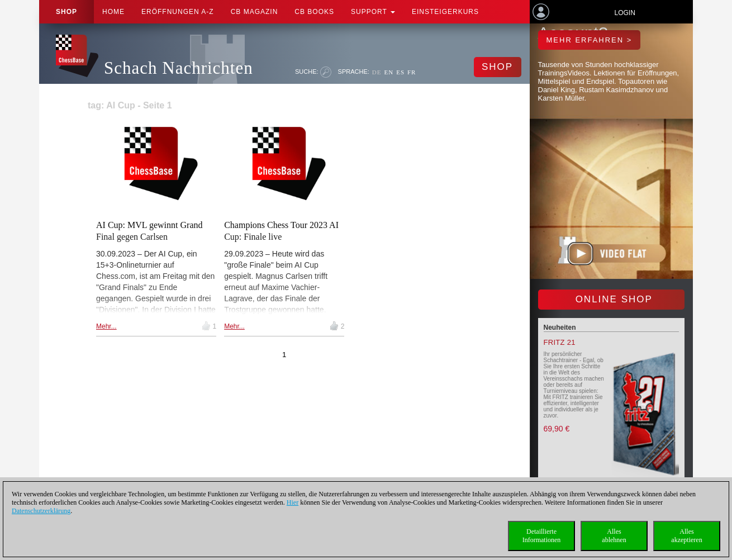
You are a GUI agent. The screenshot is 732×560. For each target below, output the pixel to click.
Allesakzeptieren (686, 536)
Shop (66, 12)
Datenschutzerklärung (41, 511)
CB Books (314, 12)
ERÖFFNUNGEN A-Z (178, 12)
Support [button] (373, 12)
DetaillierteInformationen (542, 536)
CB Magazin (255, 12)
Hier (293, 502)
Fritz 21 (560, 342)
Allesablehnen (614, 536)
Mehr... (106, 326)
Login (624, 13)
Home (113, 12)
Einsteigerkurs (445, 12)
